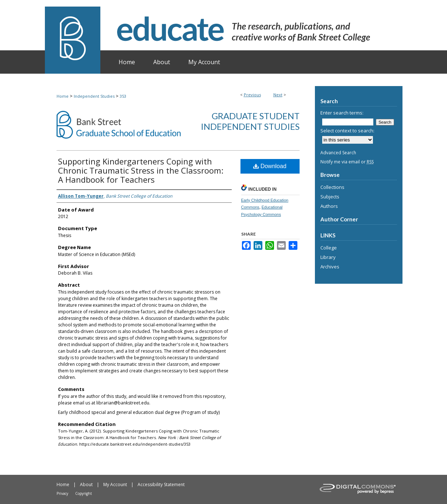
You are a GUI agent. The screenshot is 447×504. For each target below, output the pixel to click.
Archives (330, 267)
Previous (252, 95)
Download (270, 166)
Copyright (84, 493)
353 (123, 96)
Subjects (330, 197)
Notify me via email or (347, 162)
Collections (332, 187)
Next (278, 95)
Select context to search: (347, 131)
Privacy (62, 493)
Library (328, 257)
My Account (115, 484)
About (86, 484)
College (329, 248)
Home (63, 96)
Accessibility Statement (161, 484)
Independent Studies (94, 96)
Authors (329, 206)
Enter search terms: (342, 113)
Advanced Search (338, 153)
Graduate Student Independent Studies (250, 121)
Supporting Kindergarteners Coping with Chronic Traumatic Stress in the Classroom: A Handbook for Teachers (141, 170)
